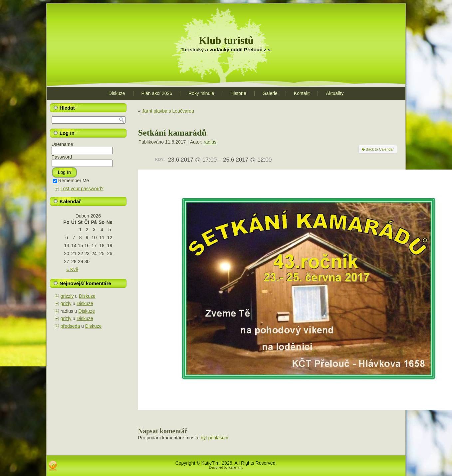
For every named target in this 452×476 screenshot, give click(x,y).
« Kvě (72, 269)
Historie (238, 93)
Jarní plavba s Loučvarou (168, 111)
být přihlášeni (215, 438)
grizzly (67, 296)
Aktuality (335, 93)
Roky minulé (201, 93)
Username (62, 144)
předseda (70, 326)
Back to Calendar (378, 149)
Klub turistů (226, 40)
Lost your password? (82, 189)
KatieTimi (235, 468)
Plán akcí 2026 (157, 93)
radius (210, 142)
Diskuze (117, 93)
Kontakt (302, 93)
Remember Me (71, 181)
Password (62, 157)
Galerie (270, 93)
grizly (66, 303)
